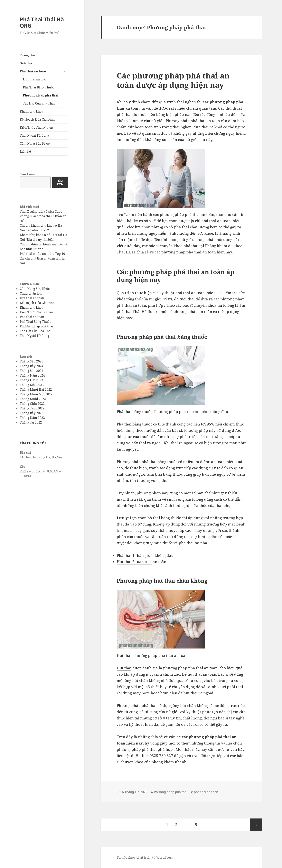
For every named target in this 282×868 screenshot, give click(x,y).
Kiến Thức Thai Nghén (36, 127)
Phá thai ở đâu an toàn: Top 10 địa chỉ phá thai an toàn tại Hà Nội (42, 258)
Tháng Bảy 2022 (32, 413)
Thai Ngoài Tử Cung (34, 135)
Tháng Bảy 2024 (32, 366)
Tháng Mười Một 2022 (36, 394)
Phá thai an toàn (33, 71)
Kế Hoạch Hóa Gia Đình (37, 119)
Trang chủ (27, 55)
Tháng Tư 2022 (31, 422)
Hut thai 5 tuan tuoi (134, 562)
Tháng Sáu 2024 (32, 370)
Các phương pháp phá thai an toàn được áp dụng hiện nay (173, 80)
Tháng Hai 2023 (31, 380)
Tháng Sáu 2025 (32, 361)
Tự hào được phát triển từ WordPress (145, 857)
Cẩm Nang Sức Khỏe (35, 143)
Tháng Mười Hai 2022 (36, 389)
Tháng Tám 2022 (32, 408)
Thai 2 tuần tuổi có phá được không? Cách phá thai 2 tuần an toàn (43, 216)
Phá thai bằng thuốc (134, 424)
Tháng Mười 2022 (33, 399)
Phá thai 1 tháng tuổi (135, 555)
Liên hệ (25, 151)
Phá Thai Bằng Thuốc (39, 87)
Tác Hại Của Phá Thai (39, 103)
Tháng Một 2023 (32, 385)
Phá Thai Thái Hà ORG (42, 22)
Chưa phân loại (31, 293)
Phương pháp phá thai (41, 95)
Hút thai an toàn (35, 79)
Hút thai (124, 668)
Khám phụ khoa (32, 111)
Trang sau (256, 825)
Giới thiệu (27, 63)
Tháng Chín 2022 (32, 403)
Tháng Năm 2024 (32, 375)
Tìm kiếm (27, 174)
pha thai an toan (206, 792)
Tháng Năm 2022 (32, 417)
